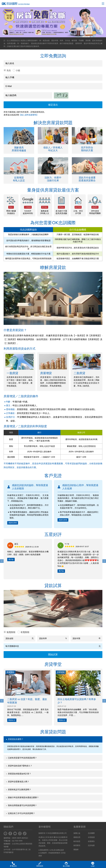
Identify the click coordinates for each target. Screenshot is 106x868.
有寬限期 (25, 632)
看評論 (11, 559)
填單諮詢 (40, 864)
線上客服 (66, 864)
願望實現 (77, 845)
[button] (104, 561)
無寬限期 (11, 632)
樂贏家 (76, 849)
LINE (93, 864)
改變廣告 (91, 841)
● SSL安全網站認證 (57, 850)
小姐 (18, 70)
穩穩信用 (77, 837)
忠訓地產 (91, 845)
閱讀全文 (12, 720)
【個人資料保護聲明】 (29, 115)
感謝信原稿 (13, 523)
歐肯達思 (77, 841)
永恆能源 (91, 837)
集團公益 (77, 833)
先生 (9, 70)
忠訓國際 (91, 833)
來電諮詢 (13, 864)
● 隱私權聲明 (43, 850)
